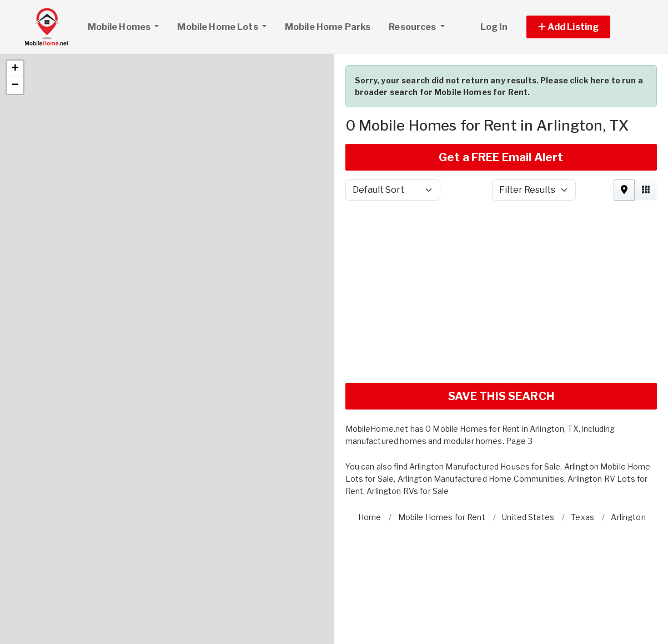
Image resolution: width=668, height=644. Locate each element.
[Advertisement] (501, 252)
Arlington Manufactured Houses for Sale (485, 422)
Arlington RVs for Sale (408, 446)
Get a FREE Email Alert (501, 113)
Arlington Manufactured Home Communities (481, 434)
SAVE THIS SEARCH (501, 352)
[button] (15, 24)
